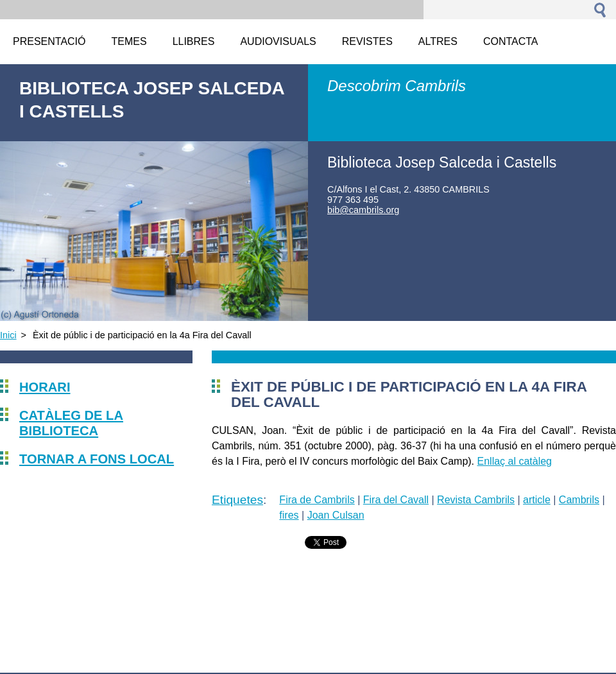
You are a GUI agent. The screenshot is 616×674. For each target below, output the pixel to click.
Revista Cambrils (476, 500)
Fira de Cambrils (317, 500)
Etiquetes (237, 500)
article (537, 500)
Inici (8, 335)
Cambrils (579, 500)
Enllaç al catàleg (515, 461)
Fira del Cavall (396, 500)
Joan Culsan (336, 515)
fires (289, 515)
